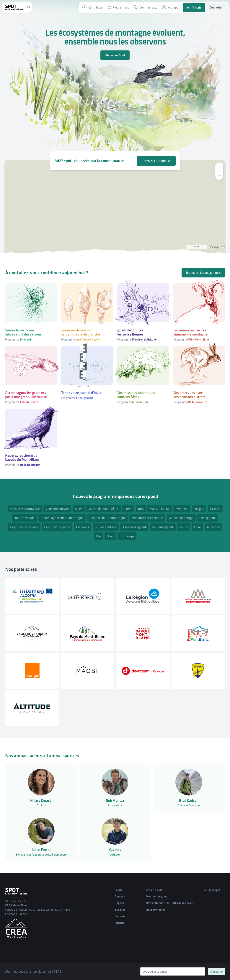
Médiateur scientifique (147, 518)
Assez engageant (134, 527)
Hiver (110, 536)
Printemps (127, 536)
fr (29, 7)
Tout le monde (25, 518)
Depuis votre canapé (24, 527)
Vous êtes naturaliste (25, 509)
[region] (115, 207)
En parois (83, 527)
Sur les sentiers (106, 527)
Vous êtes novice (57, 509)
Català (119, 890)
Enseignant (207, 518)
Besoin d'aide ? (155, 890)
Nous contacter (155, 910)
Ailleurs (215, 509)
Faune (184, 527)
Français (120, 916)
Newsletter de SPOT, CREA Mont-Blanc (170, 903)
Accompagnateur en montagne (62, 518)
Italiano (120, 923)
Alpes (79, 509)
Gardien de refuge (181, 518)
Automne (213, 527)
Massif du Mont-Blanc (103, 509)
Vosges (199, 509)
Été (98, 536)
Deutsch (120, 896)
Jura (141, 509)
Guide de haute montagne (108, 518)
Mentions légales (156, 896)
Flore (197, 527)
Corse (128, 509)
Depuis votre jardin (57, 527)
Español (120, 910)
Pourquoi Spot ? (213, 890)
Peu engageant (163, 527)
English (119, 903)
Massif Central (160, 509)
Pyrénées (182, 509)
